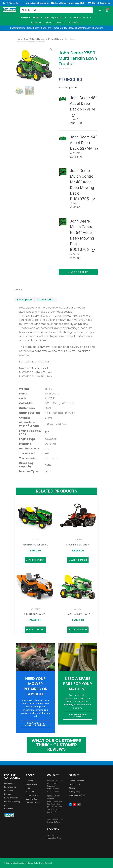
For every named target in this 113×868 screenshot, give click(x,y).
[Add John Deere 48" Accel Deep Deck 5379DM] (71, 119)
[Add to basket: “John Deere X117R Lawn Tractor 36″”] (35, 560)
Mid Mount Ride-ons (54, 39)
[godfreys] (34, 828)
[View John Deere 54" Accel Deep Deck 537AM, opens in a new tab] (96, 149)
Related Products (56, 491)
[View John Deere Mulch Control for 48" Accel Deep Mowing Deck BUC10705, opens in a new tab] (93, 199)
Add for (84, 121)
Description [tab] (25, 300)
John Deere (52, 394)
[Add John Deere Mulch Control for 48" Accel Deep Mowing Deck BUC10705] (71, 203)
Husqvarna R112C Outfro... (78, 545)
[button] (26, 18)
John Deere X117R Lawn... (35, 545)
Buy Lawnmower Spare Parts (78, 716)
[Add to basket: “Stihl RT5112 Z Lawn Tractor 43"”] (35, 630)
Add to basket (80, 272)
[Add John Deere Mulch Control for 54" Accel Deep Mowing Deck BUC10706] (71, 254)
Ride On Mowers (37, 39)
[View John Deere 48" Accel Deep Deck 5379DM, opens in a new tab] (73, 115)
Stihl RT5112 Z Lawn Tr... (35, 614)
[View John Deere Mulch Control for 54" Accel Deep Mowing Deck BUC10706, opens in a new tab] (93, 250)
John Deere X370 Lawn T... (78, 614)
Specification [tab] (46, 300)
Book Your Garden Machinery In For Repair (36, 724)
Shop (26, 39)
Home (20, 39)
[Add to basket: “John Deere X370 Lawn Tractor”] (78, 630)
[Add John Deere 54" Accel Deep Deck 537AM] (71, 153)
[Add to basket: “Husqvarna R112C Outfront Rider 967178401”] (78, 560)
